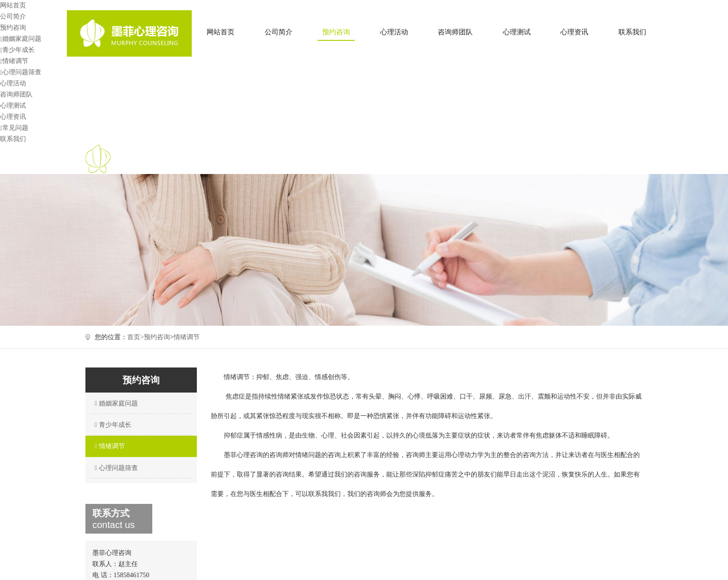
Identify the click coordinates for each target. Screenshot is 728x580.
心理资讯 (574, 32)
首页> (136, 337)
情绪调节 (14, 61)
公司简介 (279, 32)
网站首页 (221, 32)
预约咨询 (336, 32)
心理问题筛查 (21, 72)
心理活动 (394, 32)
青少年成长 (17, 50)
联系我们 (632, 32)
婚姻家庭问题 (21, 39)
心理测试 (517, 32)
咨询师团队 (455, 32)
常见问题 (14, 128)
